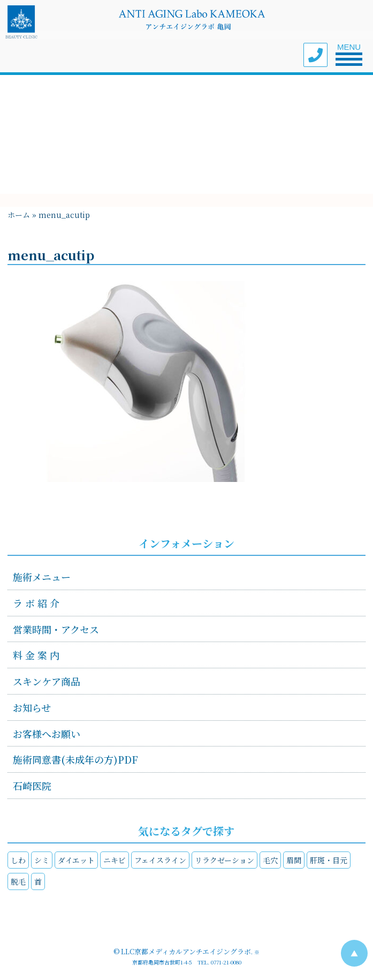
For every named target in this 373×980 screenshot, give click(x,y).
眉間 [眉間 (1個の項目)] (294, 860)
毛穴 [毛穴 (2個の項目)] (270, 860)
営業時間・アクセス (56, 629)
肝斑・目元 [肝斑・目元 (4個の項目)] (329, 860)
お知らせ (32, 707)
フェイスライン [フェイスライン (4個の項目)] (160, 860)
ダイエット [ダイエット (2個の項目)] (76, 860)
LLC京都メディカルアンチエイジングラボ (186, 951)
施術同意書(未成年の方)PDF (75, 759)
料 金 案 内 (36, 655)
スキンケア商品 (47, 681)
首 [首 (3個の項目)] (38, 881)
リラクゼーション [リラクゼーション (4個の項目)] (224, 860)
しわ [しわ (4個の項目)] (18, 860)
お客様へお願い (47, 734)
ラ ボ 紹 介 (36, 603)
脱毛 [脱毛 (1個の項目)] (18, 881)
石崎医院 (32, 786)
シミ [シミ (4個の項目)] (42, 860)
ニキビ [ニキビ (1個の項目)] (115, 860)
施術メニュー (42, 577)
